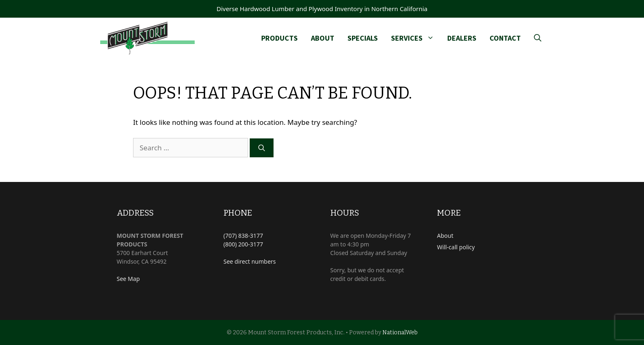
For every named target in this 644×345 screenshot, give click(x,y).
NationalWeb (400, 332)
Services (416, 38)
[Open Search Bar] (538, 38)
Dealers (462, 38)
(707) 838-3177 (243, 236)
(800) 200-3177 (243, 244)
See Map (128, 279)
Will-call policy (456, 247)
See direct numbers (250, 261)
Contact (505, 38)
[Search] (262, 148)
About (323, 38)
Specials (363, 38)
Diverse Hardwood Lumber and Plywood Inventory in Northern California (322, 9)
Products (279, 38)
